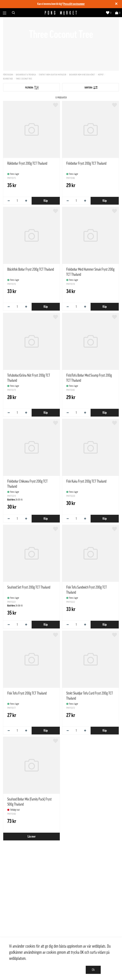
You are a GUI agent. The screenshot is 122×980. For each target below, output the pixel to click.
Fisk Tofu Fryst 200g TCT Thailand (27, 693)
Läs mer (32, 837)
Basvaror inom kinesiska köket (82, 75)
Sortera (91, 88)
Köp (46, 201)
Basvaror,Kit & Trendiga (26, 75)
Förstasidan (8, 75)
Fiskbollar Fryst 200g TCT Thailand (86, 163)
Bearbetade (8, 79)
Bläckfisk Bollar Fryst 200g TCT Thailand (31, 269)
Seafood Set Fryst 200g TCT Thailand (29, 587)
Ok (93, 970)
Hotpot (101, 75)
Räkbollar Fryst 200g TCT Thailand (27, 163)
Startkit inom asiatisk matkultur (52, 75)
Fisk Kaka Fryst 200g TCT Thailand (86, 481)
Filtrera (32, 88)
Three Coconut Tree (24, 79)
